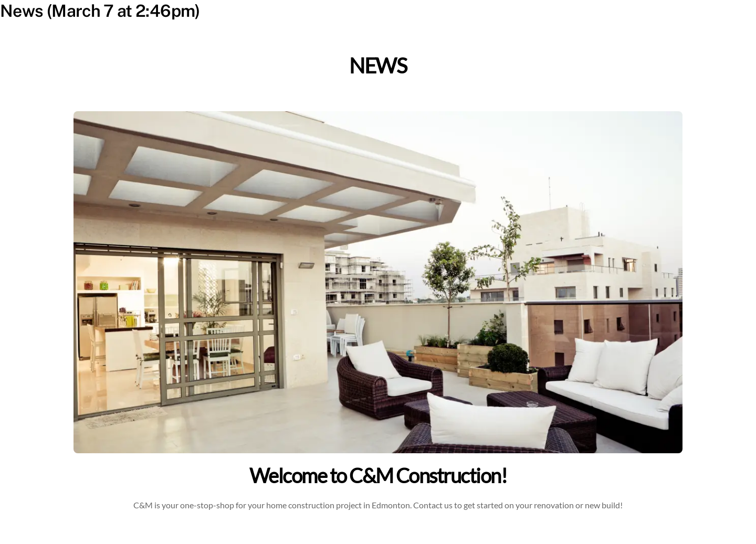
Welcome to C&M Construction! (378, 475)
